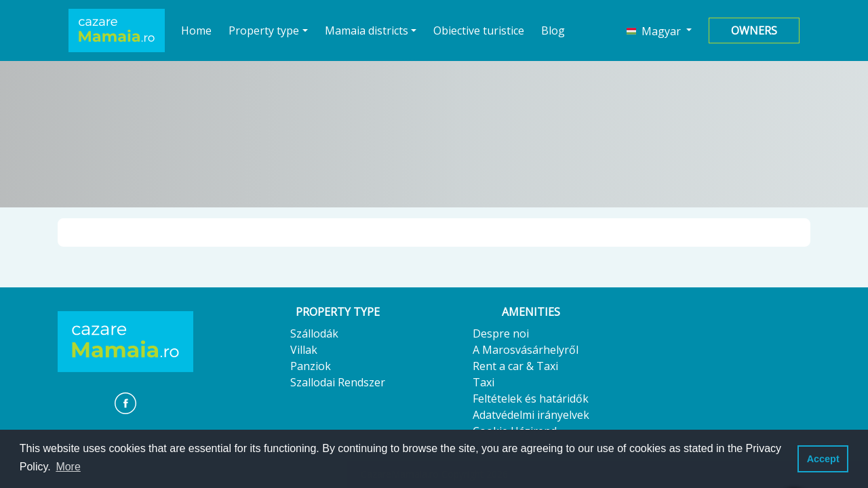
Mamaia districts (367, 30)
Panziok (311, 366)
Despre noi (501, 333)
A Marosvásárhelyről (526, 350)
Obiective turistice (479, 30)
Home (197, 30)
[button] (659, 30)
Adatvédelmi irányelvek (531, 415)
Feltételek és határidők (531, 399)
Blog (553, 30)
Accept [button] (823, 459)
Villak (304, 350)
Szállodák (314, 333)
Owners (754, 30)
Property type (264, 30)
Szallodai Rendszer (338, 382)
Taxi (484, 382)
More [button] (68, 467)
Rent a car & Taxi (515, 366)
